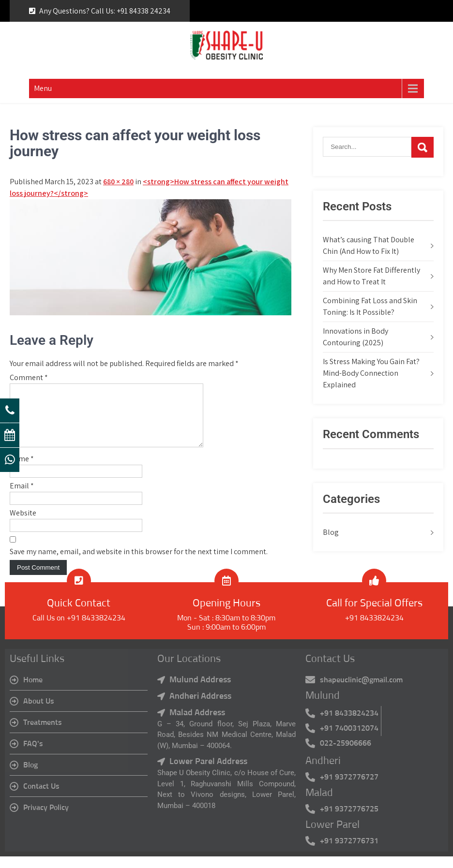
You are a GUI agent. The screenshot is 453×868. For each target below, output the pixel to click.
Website (23, 524)
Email (22, 497)
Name (22, 470)
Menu (43, 88)
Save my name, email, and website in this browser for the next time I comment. (139, 563)
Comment (29, 377)
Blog (331, 532)
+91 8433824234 (374, 630)
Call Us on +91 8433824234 (79, 630)
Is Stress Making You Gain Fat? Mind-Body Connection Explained (371, 373)
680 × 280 (118, 182)
